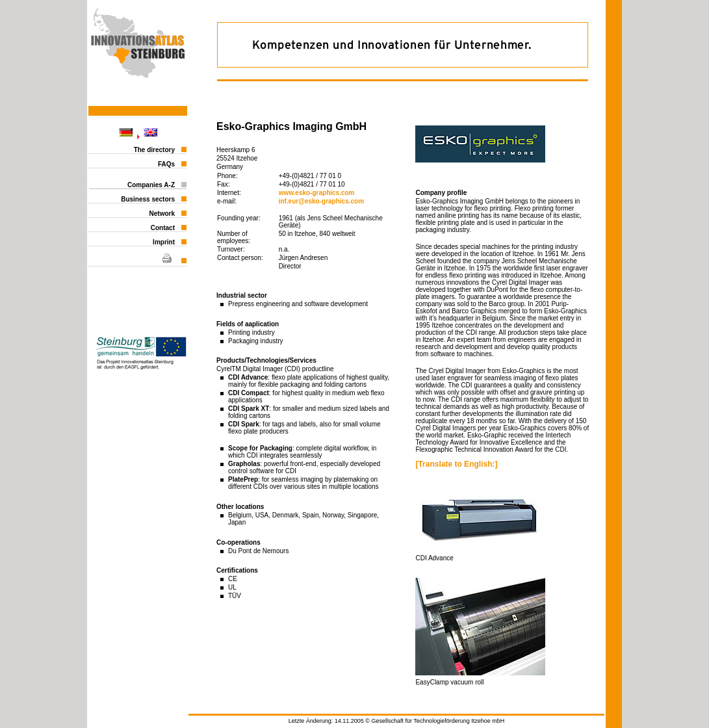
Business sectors (148, 199)
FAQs (166, 164)
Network (162, 214)
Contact (163, 228)
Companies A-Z (151, 185)
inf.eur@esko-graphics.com (321, 201)
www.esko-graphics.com (317, 193)
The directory (154, 150)
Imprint (164, 242)
